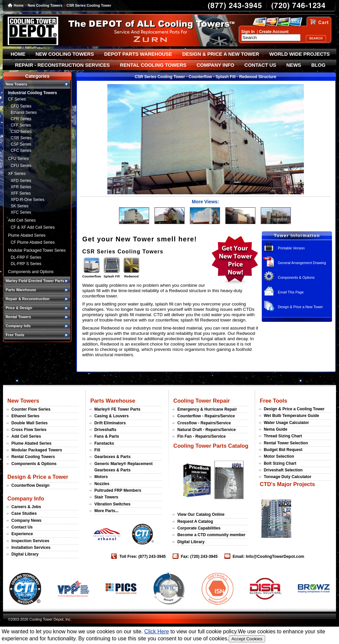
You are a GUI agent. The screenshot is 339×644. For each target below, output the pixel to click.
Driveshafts (105, 430)
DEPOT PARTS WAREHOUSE (138, 54)
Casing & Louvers (111, 416)
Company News (26, 520)
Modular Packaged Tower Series (37, 250)
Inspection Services (30, 541)
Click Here (157, 631)
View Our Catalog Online (201, 514)
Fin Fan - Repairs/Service (201, 436)
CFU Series (18, 159)
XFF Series (21, 193)
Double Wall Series (29, 423)
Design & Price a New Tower (300, 307)
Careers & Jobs (26, 507)
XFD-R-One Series (28, 200)
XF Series (17, 174)
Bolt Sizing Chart (280, 463)
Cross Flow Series (29, 430)
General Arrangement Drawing (302, 263)
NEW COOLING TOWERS (65, 54)
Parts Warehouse (113, 401)
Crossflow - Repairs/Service (204, 423)
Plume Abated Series (27, 235)
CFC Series (21, 151)
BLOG (318, 65)
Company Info (26, 498)
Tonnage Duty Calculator (288, 477)
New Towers (23, 401)
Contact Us (22, 527)
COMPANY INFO (215, 65)
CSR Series (21, 138)
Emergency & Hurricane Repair (207, 409)
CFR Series (21, 119)
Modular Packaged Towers (37, 450)
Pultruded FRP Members (118, 490)
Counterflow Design (30, 485)
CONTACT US (260, 65)
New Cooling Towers (45, 5)
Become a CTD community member (211, 535)
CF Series (17, 99)
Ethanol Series (24, 113)
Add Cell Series (22, 220)
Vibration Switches (112, 504)
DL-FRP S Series (26, 264)
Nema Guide (276, 429)
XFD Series (21, 181)
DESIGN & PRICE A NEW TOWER (221, 54)
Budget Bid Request (283, 450)
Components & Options (296, 277)
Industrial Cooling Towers (32, 93)
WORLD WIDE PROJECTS (300, 54)
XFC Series (21, 212)
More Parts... (106, 511)
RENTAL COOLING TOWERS (153, 65)
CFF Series (21, 125)
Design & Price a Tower (38, 477)
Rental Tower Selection (286, 443)
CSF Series (21, 144)
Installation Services (31, 548)
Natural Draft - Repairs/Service (206, 430)
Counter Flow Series (31, 409)
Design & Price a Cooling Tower (294, 409)
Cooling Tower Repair (201, 401)
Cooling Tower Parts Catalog (211, 446)
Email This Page (291, 292)
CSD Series (21, 132)
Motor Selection (279, 456)
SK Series (20, 206)
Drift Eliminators (110, 423)
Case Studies (24, 513)
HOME (18, 54)
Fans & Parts (107, 436)
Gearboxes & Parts (112, 457)
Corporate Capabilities (199, 528)
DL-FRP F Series (26, 257)
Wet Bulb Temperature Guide (292, 416)
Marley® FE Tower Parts (117, 409)
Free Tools (273, 401)
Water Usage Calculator (286, 423)
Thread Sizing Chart (283, 436)
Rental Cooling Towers (33, 457)
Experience (22, 534)
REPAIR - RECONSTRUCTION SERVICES (63, 65)
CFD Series (21, 106)
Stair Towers (106, 497)
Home (19, 5)
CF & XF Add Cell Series (33, 227)
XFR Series (21, 187)
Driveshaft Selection (283, 470)
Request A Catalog (195, 521)
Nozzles (102, 484)
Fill (97, 450)
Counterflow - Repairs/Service (206, 416)
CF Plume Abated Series (33, 242)
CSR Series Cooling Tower (89, 5)
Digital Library (25, 554)
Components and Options (31, 272)
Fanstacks (104, 443)
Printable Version (291, 248)
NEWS (294, 65)
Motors (101, 477)
